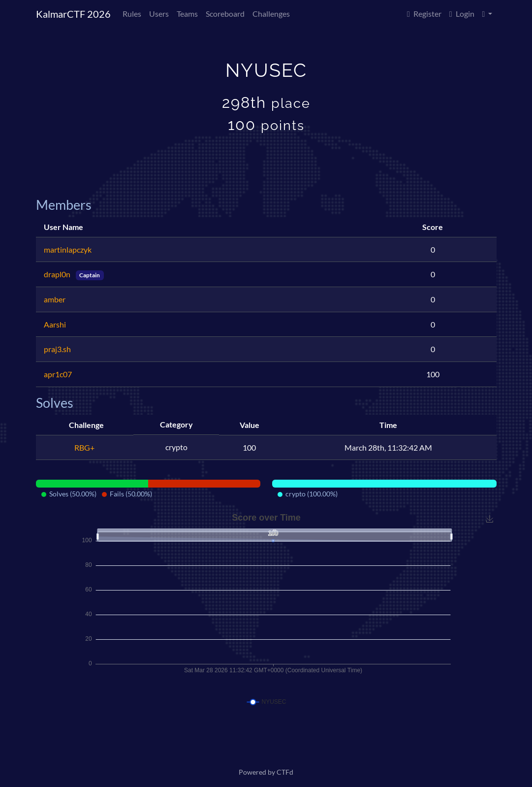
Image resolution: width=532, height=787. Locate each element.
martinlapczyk (68, 249)
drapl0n (58, 274)
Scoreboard (225, 14)
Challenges (271, 14)
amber (55, 299)
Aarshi (55, 324)
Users (159, 14)
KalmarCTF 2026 (73, 14)
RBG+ (84, 447)
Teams (187, 14)
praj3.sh (57, 349)
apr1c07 (58, 374)
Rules (132, 14)
